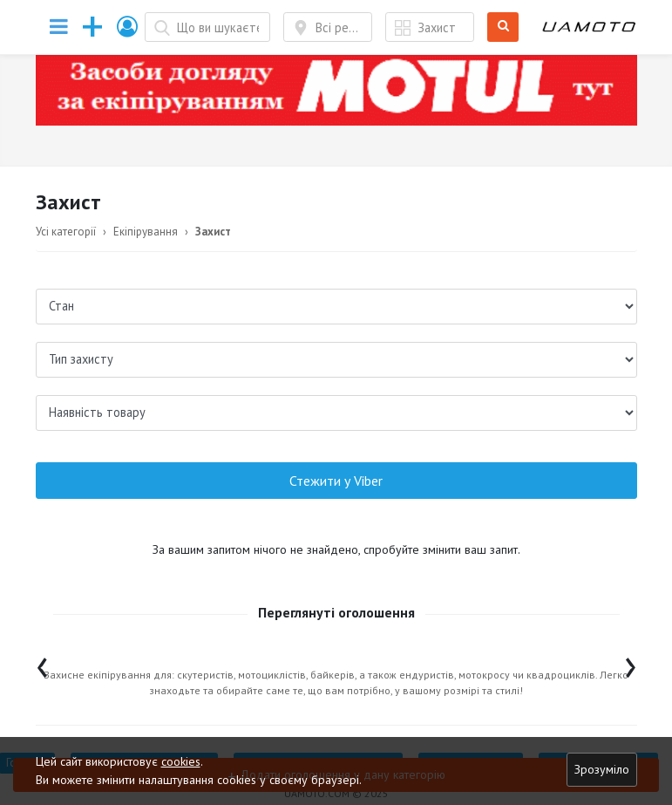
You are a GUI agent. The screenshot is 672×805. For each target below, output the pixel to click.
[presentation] (42, 663)
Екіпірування (146, 232)
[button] (128, 27)
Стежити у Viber (336, 481)
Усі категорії (66, 232)
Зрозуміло (602, 769)
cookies (181, 761)
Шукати (503, 27)
